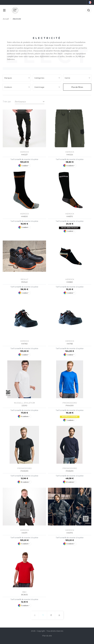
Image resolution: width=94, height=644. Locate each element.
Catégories (40, 78)
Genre (68, 78)
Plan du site (47, 636)
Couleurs (8, 87)
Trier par (7, 102)
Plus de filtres (77, 87)
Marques (8, 78)
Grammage (40, 87)
